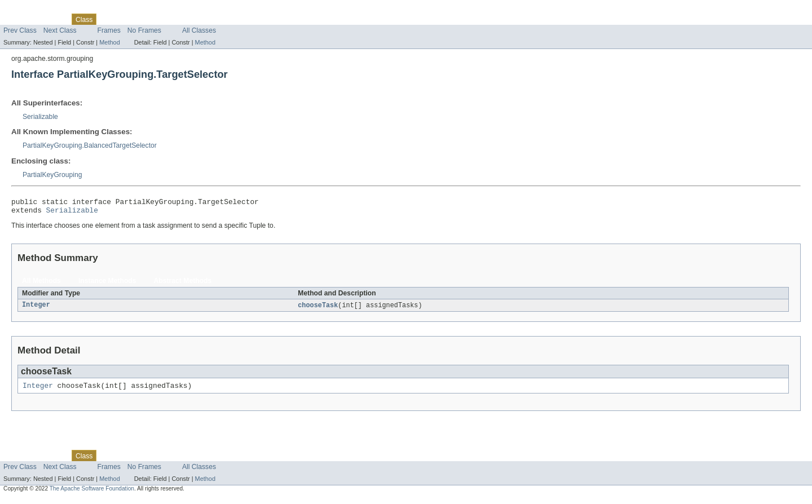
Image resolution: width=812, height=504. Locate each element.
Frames (109, 30)
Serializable (40, 117)
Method (109, 42)
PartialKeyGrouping (52, 175)
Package (52, 19)
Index (193, 19)
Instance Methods (107, 284)
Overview (18, 19)
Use (109, 19)
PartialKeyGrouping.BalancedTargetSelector (90, 145)
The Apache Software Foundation (92, 494)
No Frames (144, 30)
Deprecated (160, 19)
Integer (36, 309)
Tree (129, 19)
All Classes (199, 30)
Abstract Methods (183, 284)
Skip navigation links (31, 10)
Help (215, 19)
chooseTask (318, 309)
